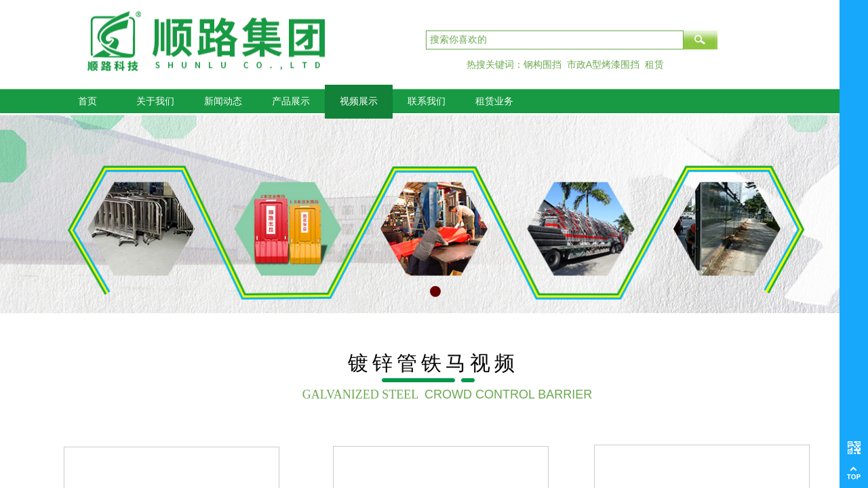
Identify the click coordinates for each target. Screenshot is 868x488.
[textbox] (555, 40)
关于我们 (155, 101)
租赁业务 (494, 101)
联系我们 (427, 101)
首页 (87, 101)
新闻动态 (223, 101)
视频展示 (359, 101)
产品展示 (291, 101)
